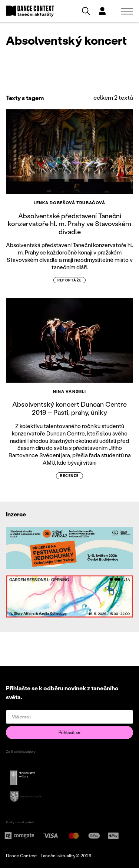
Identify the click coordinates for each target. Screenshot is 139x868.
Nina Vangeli (69, 392)
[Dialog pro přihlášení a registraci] (102, 11)
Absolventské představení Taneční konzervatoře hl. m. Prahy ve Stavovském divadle (69, 224)
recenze (69, 476)
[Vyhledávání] (86, 11)
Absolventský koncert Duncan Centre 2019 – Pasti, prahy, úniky (69, 408)
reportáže (70, 280)
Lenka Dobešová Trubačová (69, 203)
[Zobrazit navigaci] (127, 11)
